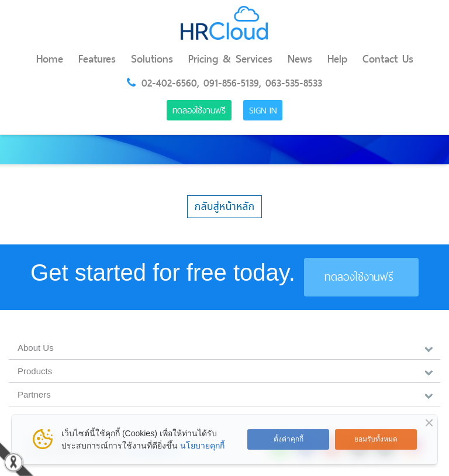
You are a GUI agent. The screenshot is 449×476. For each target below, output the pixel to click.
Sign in (263, 110)
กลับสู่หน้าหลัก (225, 207)
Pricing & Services (230, 59)
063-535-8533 (294, 83)
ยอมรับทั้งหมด (376, 439)
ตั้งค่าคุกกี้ (289, 439)
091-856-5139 (231, 83)
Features (97, 59)
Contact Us (388, 59)
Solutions (152, 59)
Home (50, 59)
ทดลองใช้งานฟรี (199, 110)
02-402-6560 (169, 83)
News (300, 59)
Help (337, 59)
